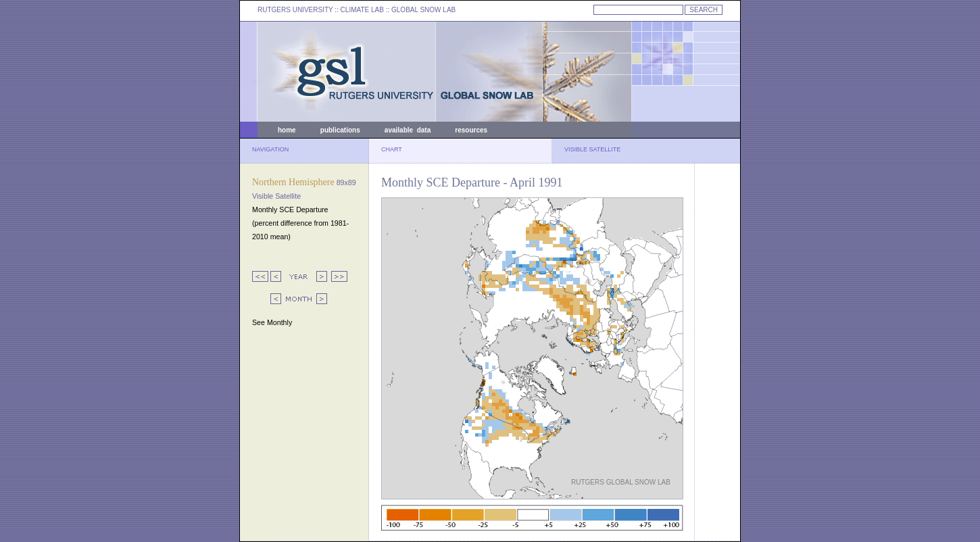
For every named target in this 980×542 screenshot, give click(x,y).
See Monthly (272, 322)
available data (408, 130)
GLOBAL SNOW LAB (423, 10)
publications (340, 130)
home (287, 130)
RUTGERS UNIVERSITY (295, 10)
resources (471, 130)
